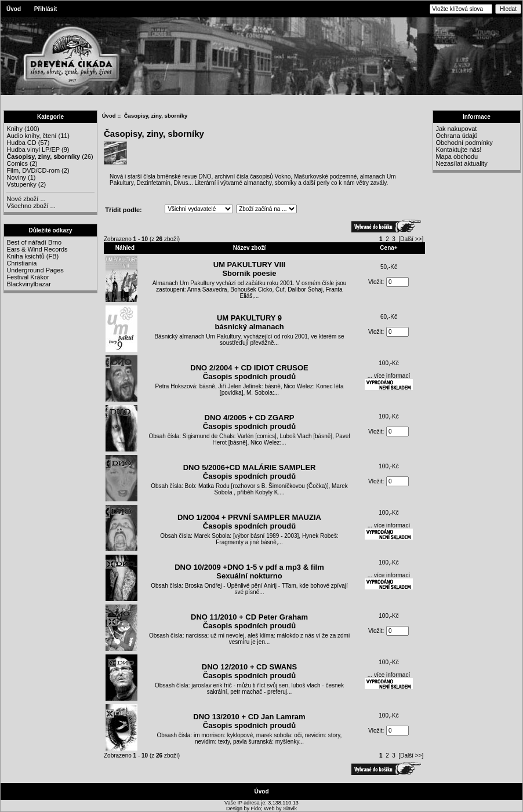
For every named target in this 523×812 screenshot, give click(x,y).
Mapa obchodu (457, 156)
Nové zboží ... (26, 199)
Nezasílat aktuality (461, 163)
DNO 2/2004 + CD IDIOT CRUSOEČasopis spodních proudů (249, 372)
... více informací (389, 376)
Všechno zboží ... (31, 206)
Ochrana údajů (456, 136)
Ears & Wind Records (37, 249)
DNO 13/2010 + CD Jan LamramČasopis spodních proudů (249, 721)
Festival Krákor (28, 277)
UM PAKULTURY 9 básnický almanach (249, 322)
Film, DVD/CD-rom (33, 170)
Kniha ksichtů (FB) (32, 256)
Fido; (258, 809)
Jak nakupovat (456, 129)
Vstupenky (21, 184)
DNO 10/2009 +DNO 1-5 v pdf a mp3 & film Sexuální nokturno (249, 571)
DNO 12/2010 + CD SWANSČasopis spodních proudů (249, 671)
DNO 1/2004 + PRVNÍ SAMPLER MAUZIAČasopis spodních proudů (249, 522)
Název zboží (250, 248)
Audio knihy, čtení (31, 136)
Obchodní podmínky (464, 143)
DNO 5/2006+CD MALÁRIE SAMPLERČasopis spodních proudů (250, 472)
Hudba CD (21, 143)
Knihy (14, 129)
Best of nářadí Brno (34, 242)
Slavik (290, 809)
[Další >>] (411, 239)
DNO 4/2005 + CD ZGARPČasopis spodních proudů (249, 422)
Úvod (14, 9)
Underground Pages (35, 270)
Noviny (16, 177)
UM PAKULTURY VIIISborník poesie (249, 269)
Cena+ (388, 248)
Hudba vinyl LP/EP (33, 150)
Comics (17, 163)
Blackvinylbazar (28, 284)
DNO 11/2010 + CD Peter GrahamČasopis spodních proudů (249, 621)
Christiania (21, 263)
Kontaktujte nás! (458, 150)
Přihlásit (46, 9)
